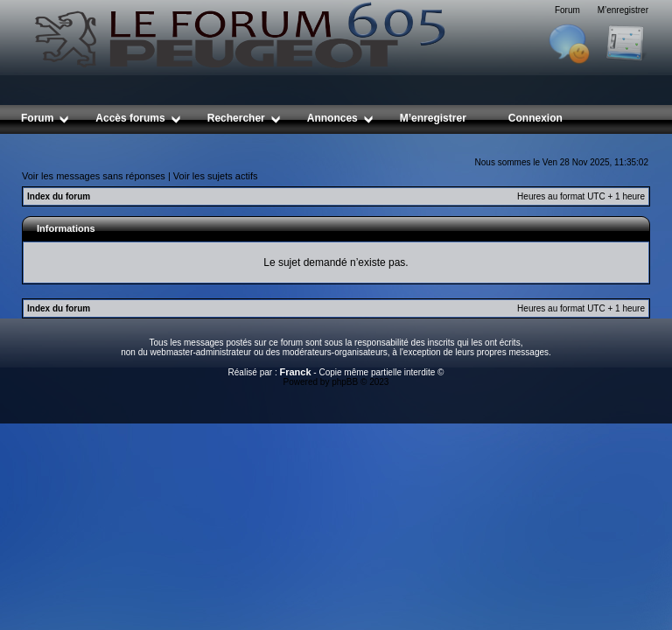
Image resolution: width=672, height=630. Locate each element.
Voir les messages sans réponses (94, 176)
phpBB (345, 382)
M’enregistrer (623, 10)
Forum (567, 10)
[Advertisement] (340, 140)
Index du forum (59, 196)
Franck (295, 372)
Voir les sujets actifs (216, 176)
